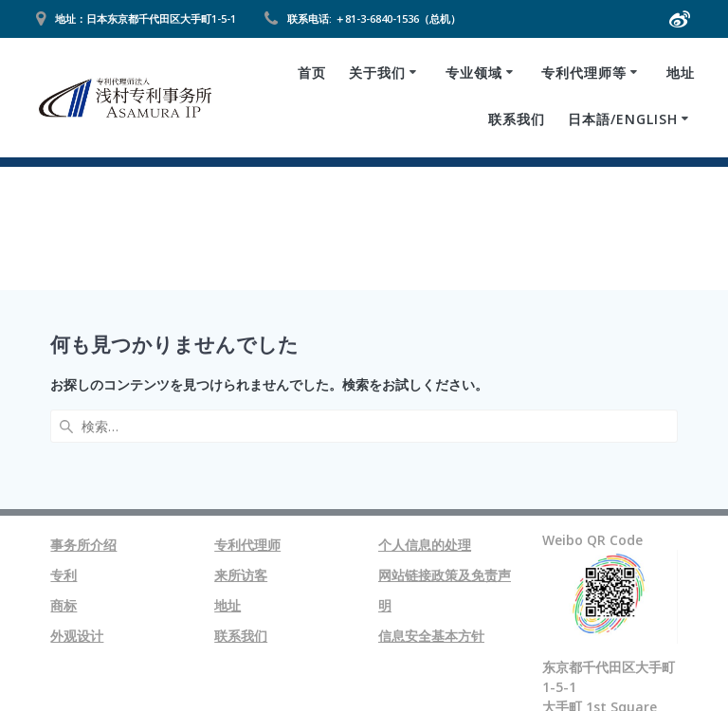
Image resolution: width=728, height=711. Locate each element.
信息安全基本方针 (431, 497)
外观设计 (77, 497)
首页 (312, 73)
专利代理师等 (584, 73)
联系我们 (517, 119)
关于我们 (377, 73)
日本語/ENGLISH (623, 119)
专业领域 (474, 73)
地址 (681, 73)
